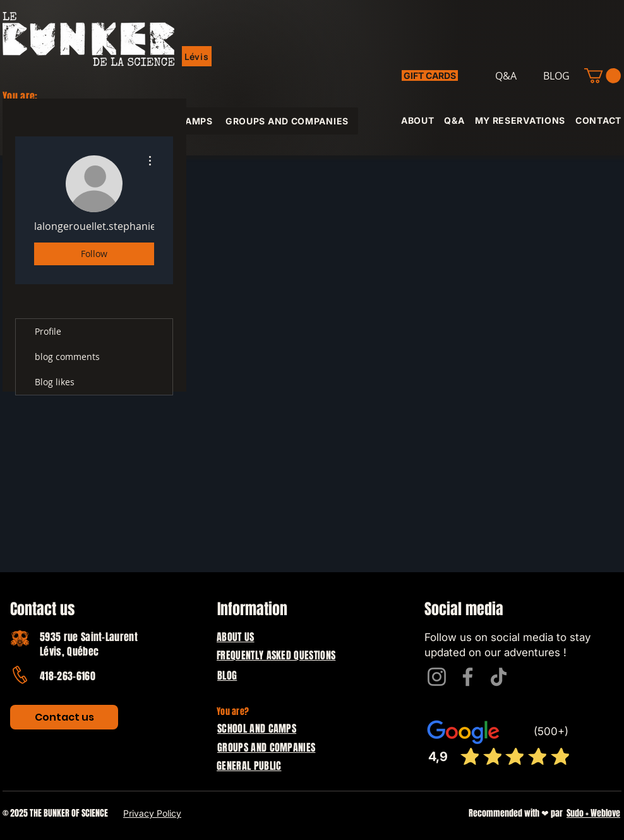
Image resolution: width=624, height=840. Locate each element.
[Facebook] (468, 677)
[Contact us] (64, 717)
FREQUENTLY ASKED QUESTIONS (276, 655)
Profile (48, 331)
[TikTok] (499, 677)
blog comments (67, 357)
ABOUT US (236, 637)
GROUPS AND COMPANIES (266, 747)
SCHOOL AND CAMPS (257, 729)
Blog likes (55, 382)
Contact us (42, 609)
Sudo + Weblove (593, 813)
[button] (197, 56)
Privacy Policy (152, 813)
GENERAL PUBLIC (249, 766)
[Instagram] (437, 677)
